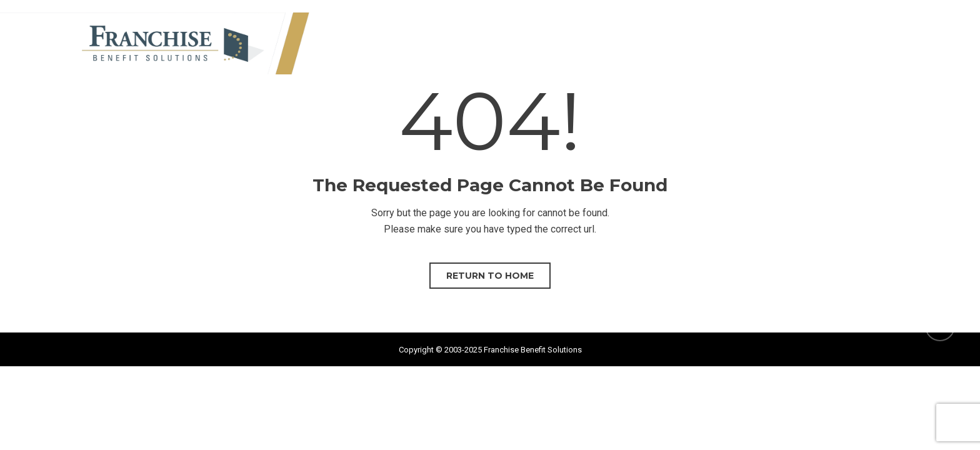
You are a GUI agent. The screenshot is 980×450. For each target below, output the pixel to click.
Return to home (490, 276)
